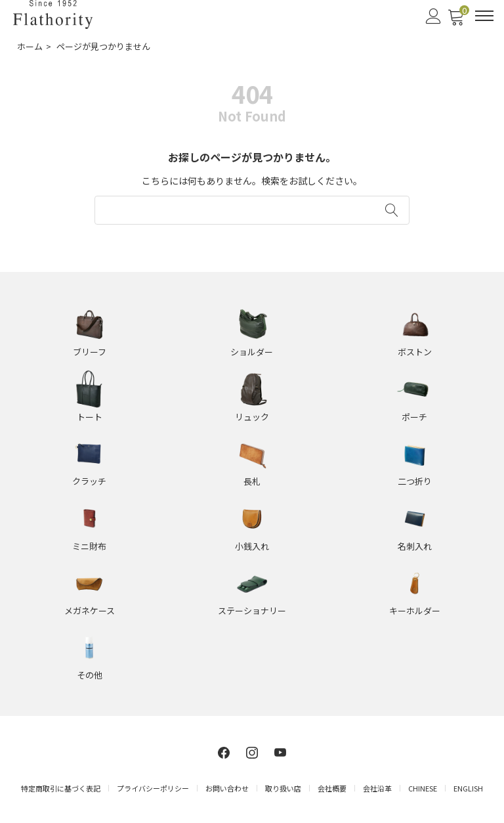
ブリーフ (90, 352)
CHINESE (423, 788)
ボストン (415, 352)
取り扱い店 (283, 788)
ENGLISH (468, 788)
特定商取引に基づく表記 (61, 788)
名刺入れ (415, 546)
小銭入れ (252, 546)
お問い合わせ (227, 788)
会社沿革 (377, 788)
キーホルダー (415, 611)
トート (90, 417)
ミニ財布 (89, 546)
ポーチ (414, 417)
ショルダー (252, 352)
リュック (252, 417)
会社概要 (332, 788)
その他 (90, 675)
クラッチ (89, 481)
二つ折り (415, 481)
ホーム (30, 46)
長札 (252, 481)
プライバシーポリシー (153, 788)
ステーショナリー (252, 611)
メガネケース (90, 611)
